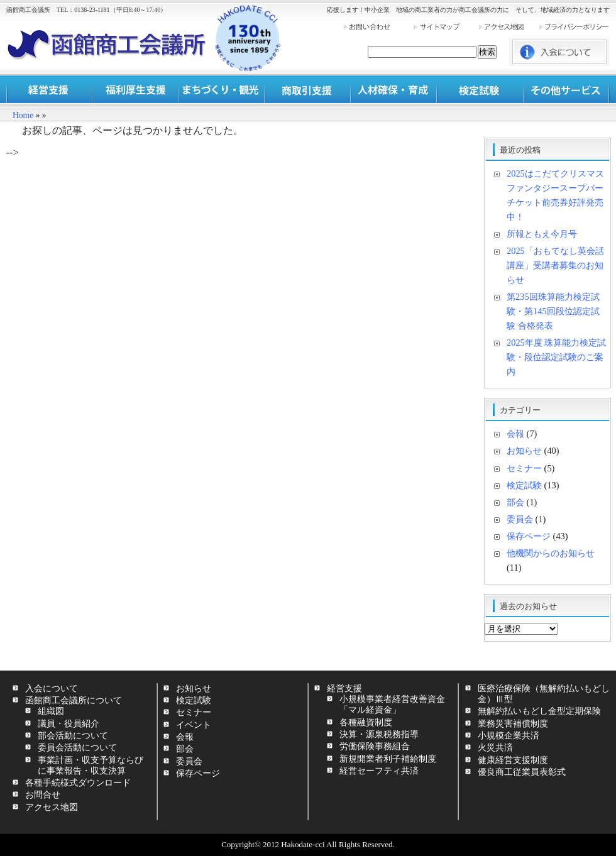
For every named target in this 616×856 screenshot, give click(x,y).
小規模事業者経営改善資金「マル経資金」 (392, 704)
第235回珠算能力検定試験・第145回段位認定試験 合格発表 (553, 311)
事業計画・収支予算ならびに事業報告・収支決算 (91, 765)
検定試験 (480, 90)
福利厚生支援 (135, 90)
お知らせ (524, 451)
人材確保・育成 (394, 90)
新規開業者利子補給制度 (388, 759)
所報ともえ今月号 (542, 234)
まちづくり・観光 (222, 90)
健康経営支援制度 (513, 760)
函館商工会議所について (74, 700)
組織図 (51, 711)
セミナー (524, 468)
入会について (52, 688)
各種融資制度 (366, 722)
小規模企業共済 (509, 735)
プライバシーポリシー (574, 27)
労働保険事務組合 (375, 746)
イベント (194, 725)
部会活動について (73, 735)
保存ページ (529, 536)
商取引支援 (308, 90)
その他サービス (566, 90)
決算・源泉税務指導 (379, 734)
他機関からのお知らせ (551, 553)
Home (23, 115)
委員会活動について (77, 747)
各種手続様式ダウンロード (78, 782)
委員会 (520, 519)
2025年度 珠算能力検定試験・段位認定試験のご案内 (556, 357)
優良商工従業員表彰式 (522, 772)
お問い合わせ (378, 27)
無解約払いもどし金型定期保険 (539, 711)
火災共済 (495, 747)
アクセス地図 (508, 27)
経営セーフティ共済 (379, 771)
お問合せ (43, 794)
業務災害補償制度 (513, 723)
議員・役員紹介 (69, 723)
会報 (515, 434)
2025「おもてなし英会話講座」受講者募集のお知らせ (555, 265)
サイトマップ (445, 27)
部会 (515, 502)
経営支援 (49, 90)
